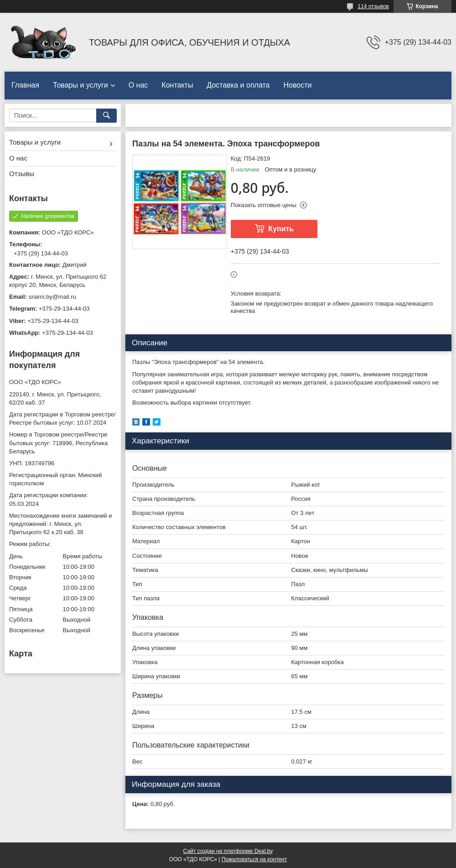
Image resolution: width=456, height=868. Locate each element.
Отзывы (22, 174)
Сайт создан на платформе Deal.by (228, 851)
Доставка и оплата (238, 85)
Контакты (177, 85)
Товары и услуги (80, 85)
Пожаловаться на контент (254, 859)
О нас (138, 85)
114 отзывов (373, 6)
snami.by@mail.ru (52, 297)
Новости (297, 85)
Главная (25, 85)
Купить (281, 229)
